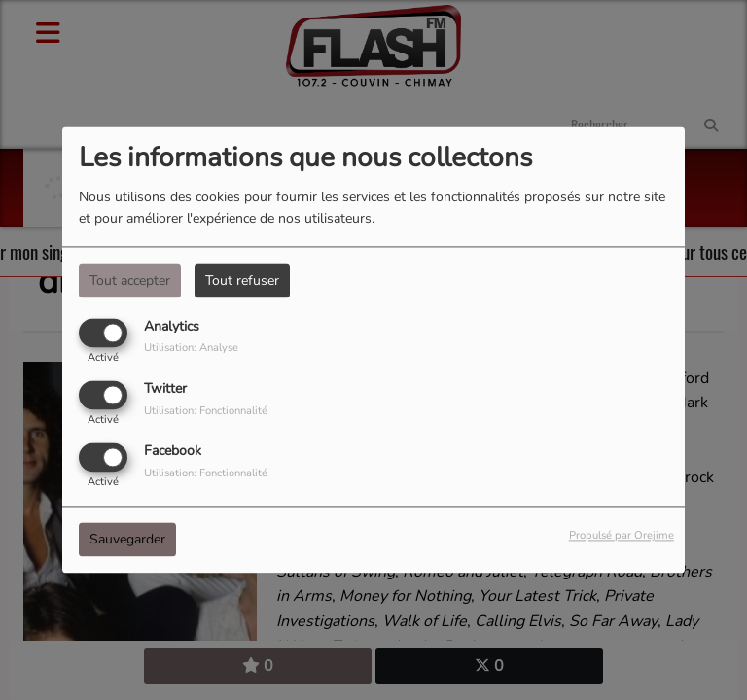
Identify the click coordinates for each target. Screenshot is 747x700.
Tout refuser (242, 280)
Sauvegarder (127, 540)
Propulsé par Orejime (622, 536)
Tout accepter (130, 280)
